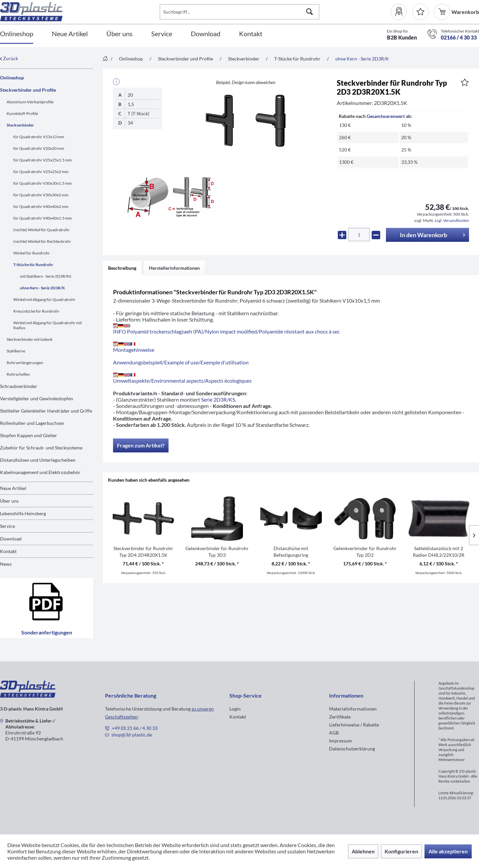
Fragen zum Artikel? (141, 445)
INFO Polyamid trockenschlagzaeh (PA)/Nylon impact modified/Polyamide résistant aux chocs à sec (226, 329)
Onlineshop (12, 78)
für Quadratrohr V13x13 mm (39, 137)
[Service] (162, 34)
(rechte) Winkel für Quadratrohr (42, 230)
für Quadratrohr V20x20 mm (39, 148)
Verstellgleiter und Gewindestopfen (37, 398)
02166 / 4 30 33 (459, 37)
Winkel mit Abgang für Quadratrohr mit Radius (48, 325)
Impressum (341, 741)
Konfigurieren (401, 851)
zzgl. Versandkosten (452, 220)
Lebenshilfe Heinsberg (23, 513)
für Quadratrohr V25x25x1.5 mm (43, 160)
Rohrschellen (18, 374)
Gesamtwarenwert (386, 116)
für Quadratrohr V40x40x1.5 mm (43, 218)
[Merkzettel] (420, 12)
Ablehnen (363, 851)
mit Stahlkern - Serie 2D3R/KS (46, 276)
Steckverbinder (20, 125)
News (6, 564)
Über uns (9, 501)
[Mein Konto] (401, 12)
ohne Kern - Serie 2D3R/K (42, 288)
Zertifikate (340, 717)
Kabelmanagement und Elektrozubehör (40, 472)
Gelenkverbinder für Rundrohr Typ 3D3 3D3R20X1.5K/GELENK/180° (217, 552)
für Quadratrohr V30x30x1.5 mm (43, 183)
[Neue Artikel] (70, 34)
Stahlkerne (16, 351)
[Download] (206, 34)
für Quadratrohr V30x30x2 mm (41, 195)
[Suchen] (309, 12)
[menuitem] (401, 12)
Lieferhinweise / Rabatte (354, 725)
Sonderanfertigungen (47, 608)
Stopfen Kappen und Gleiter (29, 435)
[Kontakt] (251, 34)
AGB (334, 733)
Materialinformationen (353, 709)
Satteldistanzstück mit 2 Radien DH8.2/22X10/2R (439, 552)
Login (235, 709)
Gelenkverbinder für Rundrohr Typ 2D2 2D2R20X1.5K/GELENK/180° (365, 552)
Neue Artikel (13, 488)
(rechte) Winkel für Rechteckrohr (42, 241)
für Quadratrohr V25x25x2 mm (41, 172)
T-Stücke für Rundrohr (33, 265)
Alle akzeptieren (448, 851)
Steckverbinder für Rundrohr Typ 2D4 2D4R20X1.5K (143, 552)
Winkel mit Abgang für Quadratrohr (44, 299)
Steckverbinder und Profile (28, 90)
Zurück (9, 58)
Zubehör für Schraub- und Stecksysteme (41, 448)
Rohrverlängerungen (25, 363)
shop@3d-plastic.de (132, 735)
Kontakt (8, 551)
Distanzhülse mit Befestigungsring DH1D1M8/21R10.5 (291, 552)
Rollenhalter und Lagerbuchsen (32, 423)
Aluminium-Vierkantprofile (30, 102)
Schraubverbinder (19, 386)
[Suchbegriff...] (239, 12)
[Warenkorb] (443, 12)
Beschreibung (122, 268)
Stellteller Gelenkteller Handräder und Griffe (46, 411)
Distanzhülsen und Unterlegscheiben (38, 460)
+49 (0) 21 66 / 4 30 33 (135, 728)
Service (7, 526)
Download (11, 539)
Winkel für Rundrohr (32, 253)
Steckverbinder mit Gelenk (30, 339)
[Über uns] (120, 34)
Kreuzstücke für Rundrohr (36, 311)
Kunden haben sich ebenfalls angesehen (149, 480)
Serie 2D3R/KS (218, 399)
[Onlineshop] (17, 34)
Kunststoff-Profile (22, 113)
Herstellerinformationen (174, 268)
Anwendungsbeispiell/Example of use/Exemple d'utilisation (181, 362)
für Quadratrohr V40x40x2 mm (41, 206)
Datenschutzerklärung (352, 749)
